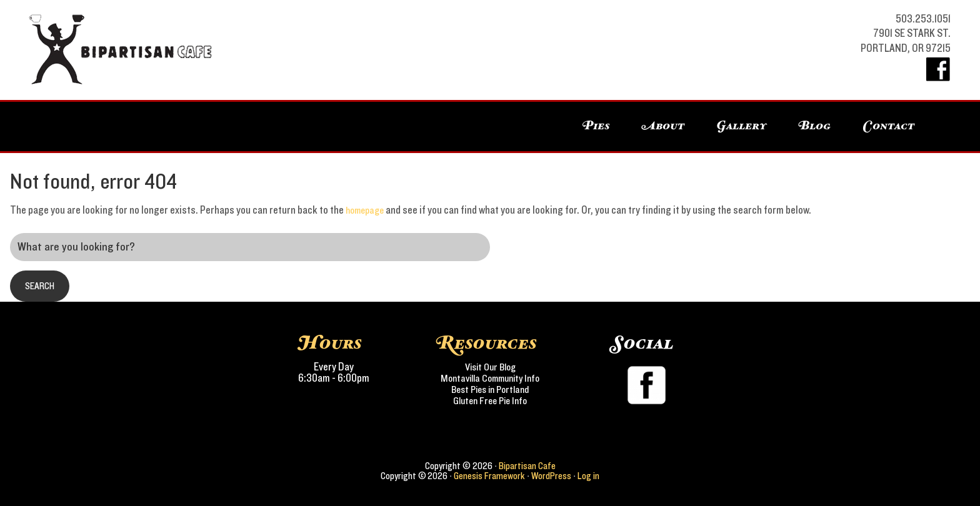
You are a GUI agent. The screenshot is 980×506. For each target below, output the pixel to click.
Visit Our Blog (490, 367)
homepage (367, 211)
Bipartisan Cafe (101, 50)
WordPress (551, 476)
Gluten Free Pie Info (490, 401)
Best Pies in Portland (490, 390)
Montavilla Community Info (490, 379)
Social (643, 344)
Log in (588, 476)
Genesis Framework (489, 476)
